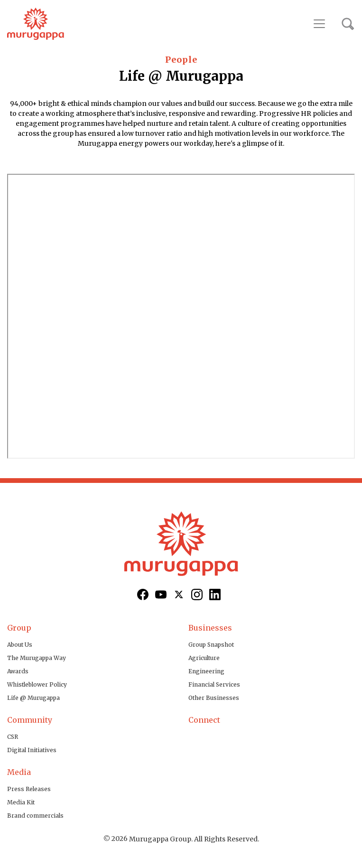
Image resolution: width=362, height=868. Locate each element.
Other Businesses (214, 698)
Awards (18, 671)
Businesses (210, 628)
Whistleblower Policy (37, 684)
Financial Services (214, 684)
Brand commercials (35, 816)
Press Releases (29, 789)
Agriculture (204, 658)
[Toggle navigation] (319, 24)
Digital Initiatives (32, 750)
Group (19, 628)
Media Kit (21, 802)
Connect (204, 720)
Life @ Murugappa (33, 698)
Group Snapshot (211, 645)
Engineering (206, 671)
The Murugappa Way (37, 658)
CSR (13, 737)
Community (30, 720)
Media (19, 772)
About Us (20, 645)
